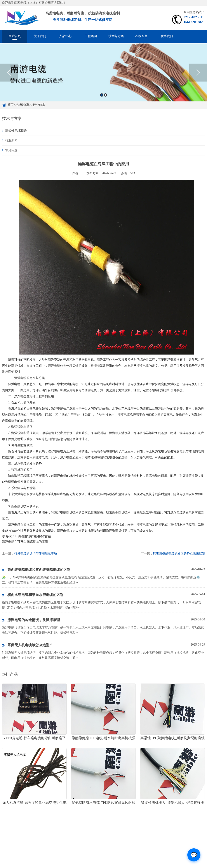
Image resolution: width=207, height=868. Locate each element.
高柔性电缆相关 (16, 131)
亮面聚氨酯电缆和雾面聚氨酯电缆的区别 (36, 570)
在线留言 (141, 36)
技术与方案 (116, 36)
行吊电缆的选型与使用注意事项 (36, 554)
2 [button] (105, 101)
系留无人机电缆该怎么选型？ (27, 645)
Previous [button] (9, 78)
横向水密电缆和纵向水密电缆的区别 (33, 595)
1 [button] (102, 101)
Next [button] (198, 78)
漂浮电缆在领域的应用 (25, 542)
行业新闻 (11, 140)
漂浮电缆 (54, 366)
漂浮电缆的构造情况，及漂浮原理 (31, 620)
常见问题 (11, 150)
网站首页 (15, 36)
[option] (103, 78)
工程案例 (91, 36)
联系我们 (167, 36)
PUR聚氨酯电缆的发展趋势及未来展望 (179, 554)
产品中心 (65, 36)
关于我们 (40, 36)
